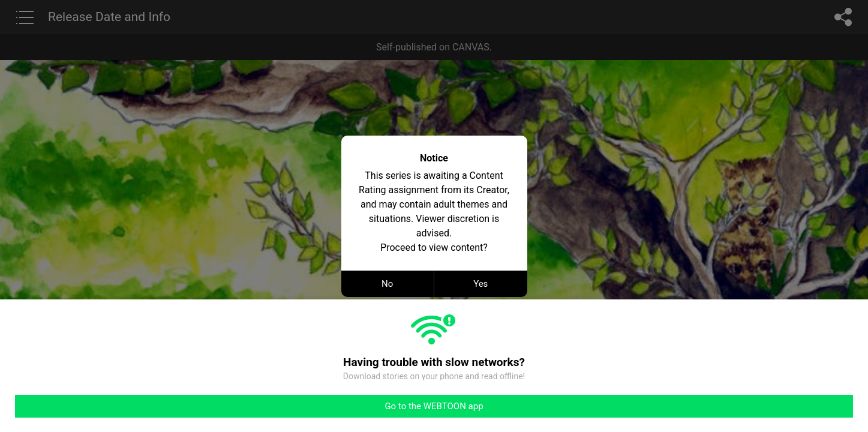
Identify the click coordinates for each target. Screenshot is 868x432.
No (387, 284)
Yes (480, 284)
